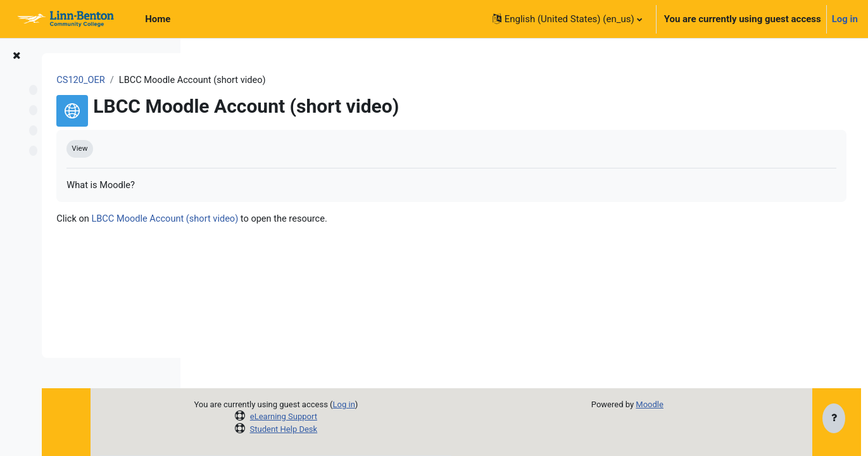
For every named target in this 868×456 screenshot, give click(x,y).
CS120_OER (230, 80)
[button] (567, 19)
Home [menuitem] (158, 19)
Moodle (693, 404)
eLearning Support (365, 416)
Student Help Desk (365, 429)
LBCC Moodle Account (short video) (317, 220)
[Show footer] (834, 419)
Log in (845, 19)
